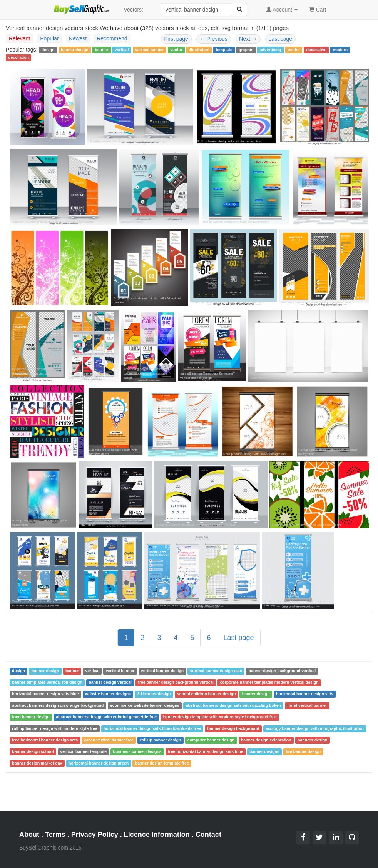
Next (248, 39)
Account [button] (282, 10)
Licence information (157, 835)
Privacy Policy (95, 835)
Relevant (19, 38)
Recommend (112, 38)
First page (176, 39)
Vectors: (133, 10)
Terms (55, 835)
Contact (208, 835)
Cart (318, 9)
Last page (281, 39)
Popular (49, 38)
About (29, 835)
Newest (78, 38)
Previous (214, 39)
